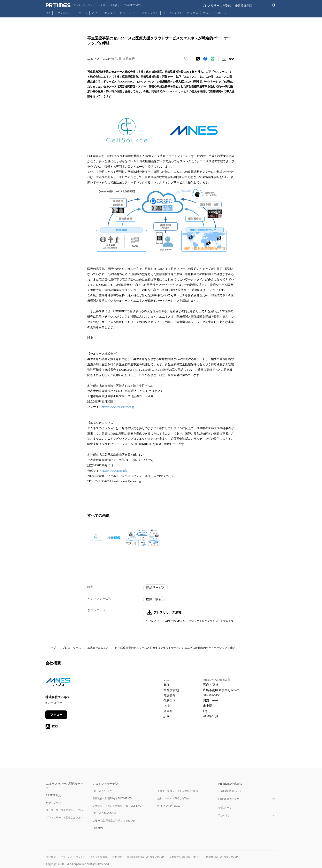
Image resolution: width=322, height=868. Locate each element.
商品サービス (155, 588)
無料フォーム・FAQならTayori (174, 798)
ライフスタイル (172, 13)
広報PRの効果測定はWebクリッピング (114, 821)
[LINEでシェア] (213, 59)
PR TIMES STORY (102, 791)
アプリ (96, 13)
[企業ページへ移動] (58, 683)
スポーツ (221, 13)
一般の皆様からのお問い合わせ (221, 857)
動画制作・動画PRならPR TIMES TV (112, 798)
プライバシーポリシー (73, 857)
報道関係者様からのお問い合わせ (146, 857)
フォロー (56, 715)
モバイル (82, 13)
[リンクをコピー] (231, 59)
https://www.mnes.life (114, 471)
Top (48, 13)
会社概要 (51, 857)
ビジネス (192, 13)
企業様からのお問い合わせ (184, 857)
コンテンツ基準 (99, 857)
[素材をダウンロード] (224, 59)
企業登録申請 (244, 5)
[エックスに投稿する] (198, 59)
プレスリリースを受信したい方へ (64, 810)
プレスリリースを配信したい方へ (64, 817)
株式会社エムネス (98, 648)
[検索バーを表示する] (274, 5)
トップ (52, 648)
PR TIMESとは (54, 795)
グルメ (207, 13)
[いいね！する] (186, 59)
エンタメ (110, 13)
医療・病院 (154, 599)
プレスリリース (72, 648)
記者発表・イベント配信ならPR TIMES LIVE (117, 806)
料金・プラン (53, 803)
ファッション (150, 13)
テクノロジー (63, 13)
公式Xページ (225, 808)
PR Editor (98, 828)
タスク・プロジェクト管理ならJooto (178, 791)
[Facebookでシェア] (205, 59)
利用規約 (117, 857)
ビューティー (128, 13)
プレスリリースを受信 (216, 5)
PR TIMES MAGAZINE (105, 813)
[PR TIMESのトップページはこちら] (93, 5)
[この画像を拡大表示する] (105, 538)
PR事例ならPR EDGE (169, 806)
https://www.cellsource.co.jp (118, 407)
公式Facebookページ (230, 791)
